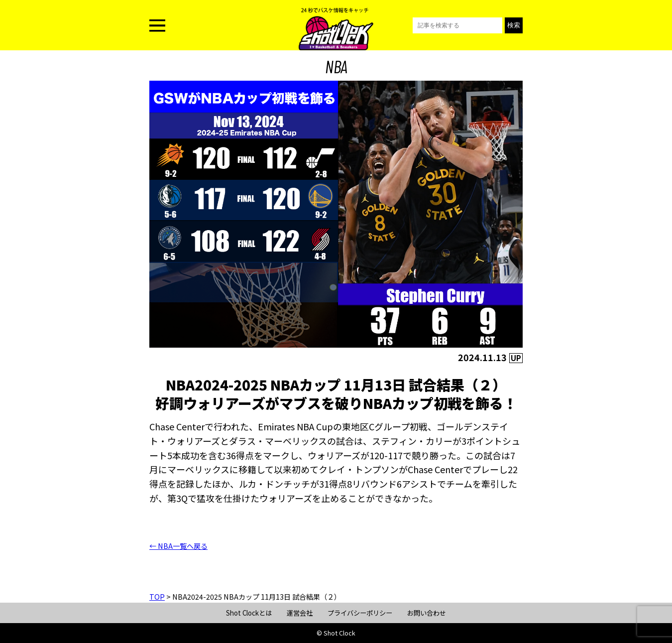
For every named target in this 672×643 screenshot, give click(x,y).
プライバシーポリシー (360, 613)
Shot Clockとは (249, 613)
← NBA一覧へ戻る (178, 546)
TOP (157, 597)
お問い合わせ (427, 613)
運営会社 (300, 613)
